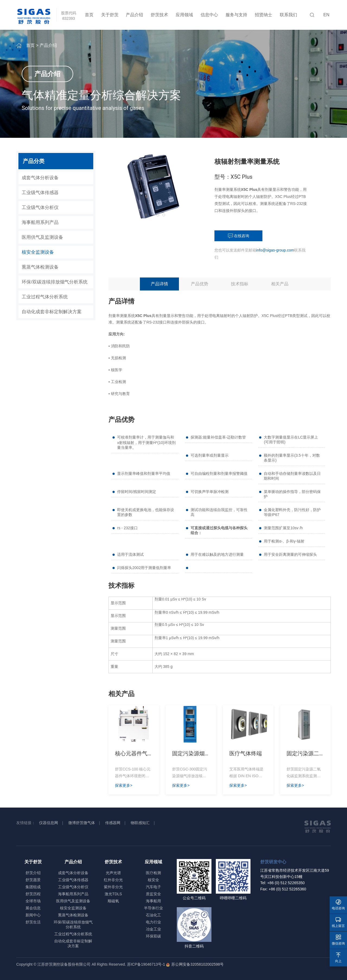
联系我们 (288, 15)
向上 (338, 957)
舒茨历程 (33, 894)
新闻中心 (33, 915)
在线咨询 (239, 236)
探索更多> (124, 785)
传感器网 (113, 823)
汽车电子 (153, 887)
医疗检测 (153, 873)
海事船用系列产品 (40, 222)
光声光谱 (113, 873)
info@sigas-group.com (275, 250)
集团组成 (33, 887)
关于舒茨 (110, 15)
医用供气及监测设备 (42, 237)
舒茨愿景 (33, 880)
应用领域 (184, 15)
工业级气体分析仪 (40, 208)
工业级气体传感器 (40, 193)
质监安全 (153, 894)
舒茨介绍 (33, 873)
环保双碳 (153, 936)
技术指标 (240, 284)
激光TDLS (113, 894)
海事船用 (153, 901)
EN (326, 15)
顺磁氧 (113, 901)
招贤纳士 (264, 15)
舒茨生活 (33, 922)
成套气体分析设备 (40, 178)
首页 (89, 15)
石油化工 (153, 915)
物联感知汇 (140, 823)
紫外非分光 (113, 887)
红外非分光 (113, 880)
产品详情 (159, 284)
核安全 (153, 880)
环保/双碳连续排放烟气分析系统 (55, 282)
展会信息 (33, 908)
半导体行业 (153, 908)
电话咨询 (338, 905)
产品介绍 (134, 15)
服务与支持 (236, 15)
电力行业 (153, 922)
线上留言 (338, 922)
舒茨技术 (159, 15)
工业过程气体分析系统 (45, 297)
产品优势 (200, 284)
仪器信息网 (49, 823)
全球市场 (33, 901)
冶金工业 (153, 929)
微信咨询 (338, 940)
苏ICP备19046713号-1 (146, 964)
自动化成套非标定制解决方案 (52, 312)
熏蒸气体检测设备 (40, 267)
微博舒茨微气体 (82, 823)
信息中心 (209, 15)
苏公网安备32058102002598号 (197, 964)
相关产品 (280, 284)
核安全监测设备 (38, 252)
